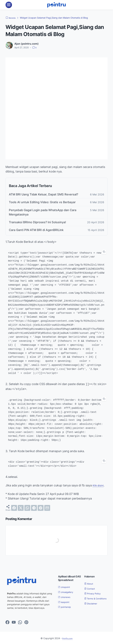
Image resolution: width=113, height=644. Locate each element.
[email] (47, 507)
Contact (91, 588)
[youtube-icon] (14, 622)
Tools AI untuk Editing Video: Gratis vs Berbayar (42, 202)
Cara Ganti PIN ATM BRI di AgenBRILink (36, 230)
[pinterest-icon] (26, 622)
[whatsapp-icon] (20, 622)
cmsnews (65, 596)
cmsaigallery (67, 591)
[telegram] (34, 507)
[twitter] (21, 507)
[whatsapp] (27, 507)
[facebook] (14, 507)
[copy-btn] (104, 252)
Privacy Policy (95, 592)
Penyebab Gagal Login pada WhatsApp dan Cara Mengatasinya (43, 212)
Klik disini (99, 484)
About (90, 583)
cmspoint (65, 586)
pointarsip (66, 606)
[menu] (9, 5)
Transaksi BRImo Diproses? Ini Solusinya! (37, 222)
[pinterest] (41, 507)
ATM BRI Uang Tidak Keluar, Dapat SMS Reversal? (43, 194)
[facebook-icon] (7, 622)
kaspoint (65, 601)
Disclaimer (92, 606)
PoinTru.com (67, 637)
